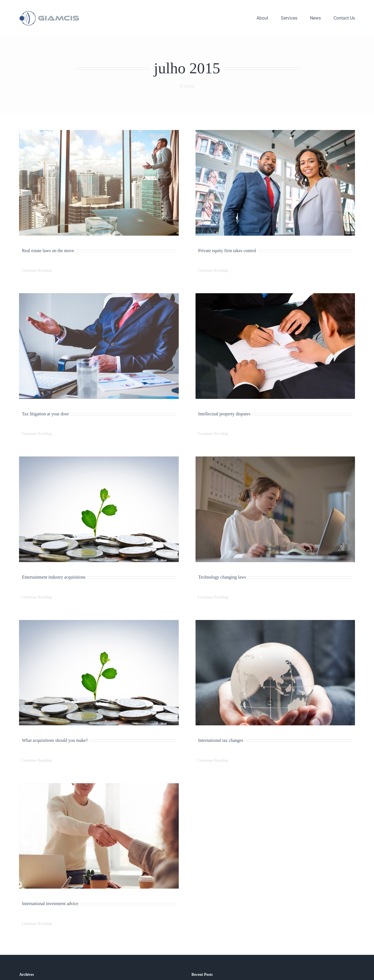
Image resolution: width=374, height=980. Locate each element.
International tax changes (221, 740)
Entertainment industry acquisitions (54, 577)
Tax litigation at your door (45, 414)
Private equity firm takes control (227, 251)
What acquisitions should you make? (55, 740)
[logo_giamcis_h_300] (50, 12)
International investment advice (50, 904)
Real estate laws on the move (48, 251)
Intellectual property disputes (224, 414)
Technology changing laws (222, 577)
